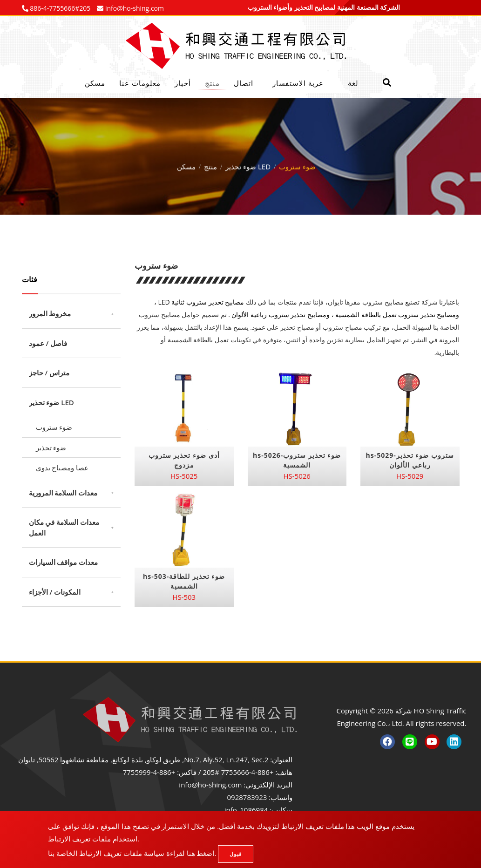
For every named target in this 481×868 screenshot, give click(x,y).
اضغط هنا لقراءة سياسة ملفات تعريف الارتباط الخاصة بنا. (132, 853)
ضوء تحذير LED (248, 165)
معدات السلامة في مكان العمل (64, 527)
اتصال (244, 83)
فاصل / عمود (48, 343)
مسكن (95, 83)
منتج (212, 83)
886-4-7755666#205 (60, 8)
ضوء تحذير (51, 448)
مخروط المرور (50, 313)
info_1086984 (246, 810)
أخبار (183, 83)
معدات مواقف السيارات (64, 562)
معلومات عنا (140, 83)
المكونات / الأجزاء (55, 592)
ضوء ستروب (54, 427)
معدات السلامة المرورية (63, 493)
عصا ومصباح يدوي (62, 468)
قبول (236, 854)
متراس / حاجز (49, 373)
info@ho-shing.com (210, 785)
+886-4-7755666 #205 (238, 772)
